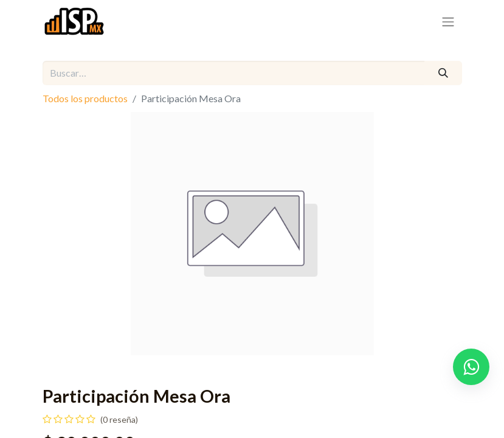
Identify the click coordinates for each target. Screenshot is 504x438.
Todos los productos (85, 98)
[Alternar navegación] (448, 21)
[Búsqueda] (443, 73)
